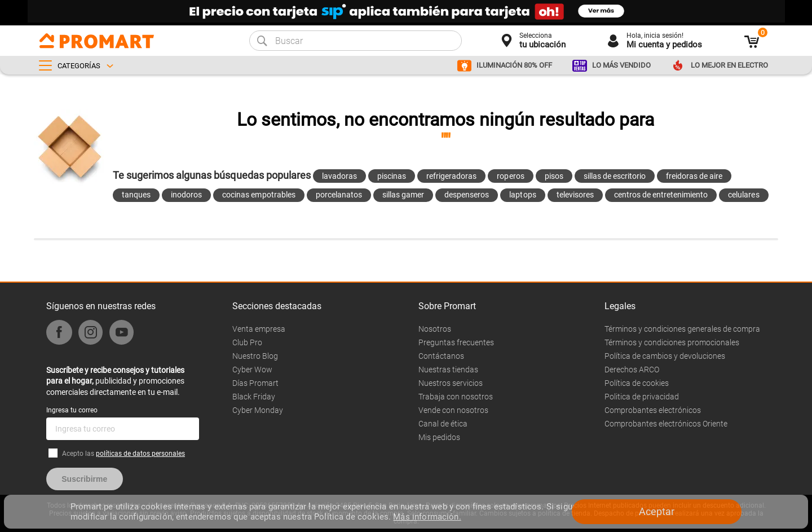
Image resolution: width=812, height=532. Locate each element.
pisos (554, 176)
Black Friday (254, 397)
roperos (510, 176)
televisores (575, 195)
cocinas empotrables (259, 195)
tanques (136, 195)
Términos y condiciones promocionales (672, 342)
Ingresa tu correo (72, 410)
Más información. (427, 517)
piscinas (392, 176)
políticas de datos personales (140, 454)
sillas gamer (403, 195)
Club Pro (247, 342)
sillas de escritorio (615, 176)
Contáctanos (441, 356)
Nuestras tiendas (448, 370)
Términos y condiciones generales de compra (682, 329)
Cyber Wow (252, 370)
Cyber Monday (258, 410)
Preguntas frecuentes (456, 342)
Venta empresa (259, 329)
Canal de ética (443, 424)
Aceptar (657, 511)
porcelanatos (339, 195)
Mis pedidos (439, 437)
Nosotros (435, 329)
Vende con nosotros (453, 410)
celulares (743, 195)
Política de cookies (637, 383)
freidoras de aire (694, 176)
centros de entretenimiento (661, 195)
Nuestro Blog (255, 356)
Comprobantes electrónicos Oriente (666, 424)
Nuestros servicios (451, 383)
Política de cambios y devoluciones (665, 356)
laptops (522, 195)
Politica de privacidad (642, 397)
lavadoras (339, 176)
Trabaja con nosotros (456, 397)
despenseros (467, 195)
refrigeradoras (451, 176)
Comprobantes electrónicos (653, 410)
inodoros (186, 195)
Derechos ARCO (632, 370)
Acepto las (123, 454)
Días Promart (255, 383)
